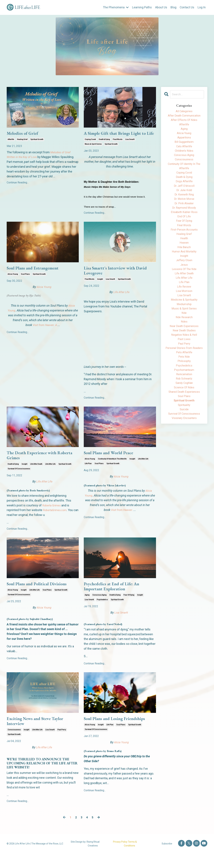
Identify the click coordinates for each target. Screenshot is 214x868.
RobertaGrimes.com (56, 521)
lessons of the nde (184, 285)
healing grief (22, 140)
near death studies (184, 352)
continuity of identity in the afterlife (112, 469)
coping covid (90, 146)
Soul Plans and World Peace (112, 462)
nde (184, 333)
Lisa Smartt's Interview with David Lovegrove (114, 279)
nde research (184, 338)
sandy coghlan (184, 415)
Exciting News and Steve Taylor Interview (40, 735)
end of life (184, 227)
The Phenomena (116, 7)
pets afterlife (184, 381)
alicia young (13, 282)
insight (100, 288)
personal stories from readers (184, 374)
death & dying (104, 146)
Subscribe (167, 858)
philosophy (184, 391)
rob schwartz (184, 410)
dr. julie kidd (184, 198)
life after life (50, 475)
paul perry (62, 744)
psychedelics (102, 612)
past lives (184, 362)
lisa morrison (184, 309)
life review (184, 304)
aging (87, 608)
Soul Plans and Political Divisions (41, 595)
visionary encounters (184, 453)
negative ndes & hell (184, 357)
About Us (161, 7)
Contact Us (187, 7)
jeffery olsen (184, 275)
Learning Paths (142, 7)
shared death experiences (184, 425)
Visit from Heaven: (122, 520)
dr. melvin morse (184, 208)
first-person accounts (184, 242)
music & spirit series (93, 151)
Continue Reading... (18, 183)
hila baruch (184, 261)
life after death (36, 475)
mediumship (184, 323)
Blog (173, 7)
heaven (184, 256)
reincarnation (184, 405)
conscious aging (99, 608)
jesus (184, 280)
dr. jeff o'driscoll (184, 194)
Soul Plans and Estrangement (37, 276)
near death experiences (184, 347)
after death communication (184, 116)
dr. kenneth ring (184, 203)
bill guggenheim (184, 145)
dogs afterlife (184, 189)
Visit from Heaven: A (45, 333)
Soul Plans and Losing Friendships (119, 732)
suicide (184, 444)
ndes (184, 343)
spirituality (184, 439)
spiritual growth (37, 140)
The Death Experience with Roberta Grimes (36, 465)
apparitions (184, 141)
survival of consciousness (19, 480)
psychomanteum (184, 400)
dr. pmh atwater (184, 213)
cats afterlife (184, 150)
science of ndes (184, 420)
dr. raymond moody (184, 218)
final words (118, 146)
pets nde (184, 386)
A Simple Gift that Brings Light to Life (117, 137)
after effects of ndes (184, 121)
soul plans (25, 282)
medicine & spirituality (184, 319)
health (184, 251)
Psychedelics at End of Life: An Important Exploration (116, 598)
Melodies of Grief (25, 134)
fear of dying (129, 608)
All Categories (184, 112)
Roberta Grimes (53, 516)
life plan (88, 474)
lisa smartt (130, 146)
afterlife (11, 140)
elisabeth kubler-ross (184, 222)
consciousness (14, 744)
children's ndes (184, 155)
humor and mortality (184, 266)
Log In (202, 7)
